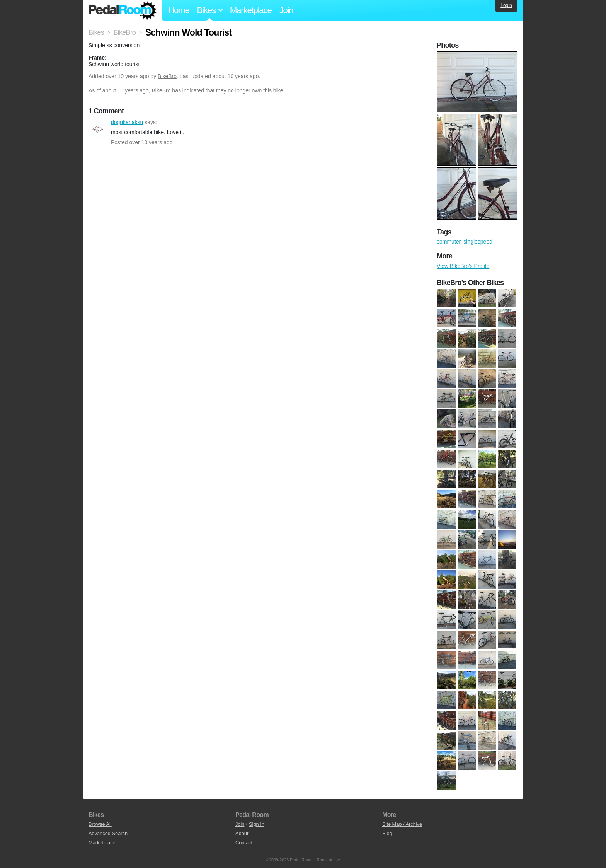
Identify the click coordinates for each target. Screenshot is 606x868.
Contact (244, 843)
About (242, 833)
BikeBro (167, 76)
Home (179, 10)
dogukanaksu (98, 129)
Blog (387, 833)
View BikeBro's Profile (463, 266)
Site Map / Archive (402, 824)
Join (286, 10)
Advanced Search (108, 833)
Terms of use (328, 860)
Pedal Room (123, 10)
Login (506, 5)
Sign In (257, 824)
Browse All (100, 824)
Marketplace (251, 10)
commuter (449, 242)
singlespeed (478, 242)
